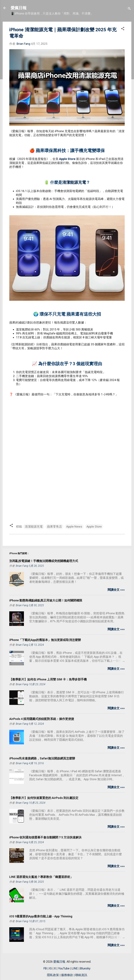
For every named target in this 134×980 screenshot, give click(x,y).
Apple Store (67, 159)
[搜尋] (129, 9)
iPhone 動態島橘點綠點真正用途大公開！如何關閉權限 (46, 600)
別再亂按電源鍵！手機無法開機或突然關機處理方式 (44, 561)
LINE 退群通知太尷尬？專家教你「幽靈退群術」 (41, 877)
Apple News (74, 527)
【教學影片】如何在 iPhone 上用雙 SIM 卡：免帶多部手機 (48, 679)
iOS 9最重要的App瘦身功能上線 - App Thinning (41, 916)
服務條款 (67, 975)
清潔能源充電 (74, 182)
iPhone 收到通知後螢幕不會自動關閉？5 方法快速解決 (45, 837)
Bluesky (85, 968)
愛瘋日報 (19, 8)
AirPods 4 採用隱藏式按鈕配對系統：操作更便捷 (42, 719)
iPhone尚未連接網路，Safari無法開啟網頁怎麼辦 (42, 758)
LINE (75, 968)
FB (45, 968)
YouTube (64, 968)
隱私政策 (53, 975)
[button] (123, 29)
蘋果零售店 (54, 527)
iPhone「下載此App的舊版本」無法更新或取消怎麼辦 (45, 640)
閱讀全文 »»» (116, 590)
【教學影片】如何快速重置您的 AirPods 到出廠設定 (44, 798)
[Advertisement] (67, 426)
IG (50, 968)
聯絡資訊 (81, 975)
